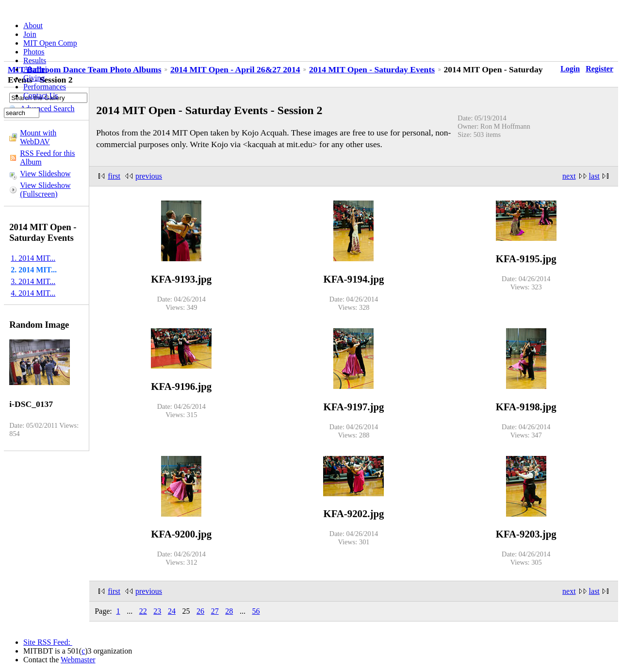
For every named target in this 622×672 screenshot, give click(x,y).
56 (256, 611)
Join (30, 34)
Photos (34, 52)
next (569, 176)
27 (215, 611)
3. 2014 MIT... (33, 281)
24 (172, 611)
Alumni (35, 69)
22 (143, 611)
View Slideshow (45, 174)
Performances (45, 87)
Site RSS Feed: (48, 642)
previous (149, 176)
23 (157, 611)
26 (200, 611)
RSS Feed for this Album (47, 158)
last (594, 176)
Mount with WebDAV (38, 137)
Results (35, 60)
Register (599, 69)
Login (570, 69)
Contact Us (41, 95)
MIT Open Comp (50, 43)
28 (229, 611)
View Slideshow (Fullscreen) (45, 190)
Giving (34, 78)
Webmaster (78, 660)
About (33, 25)
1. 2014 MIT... (33, 258)
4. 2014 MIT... (33, 293)
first (114, 176)
